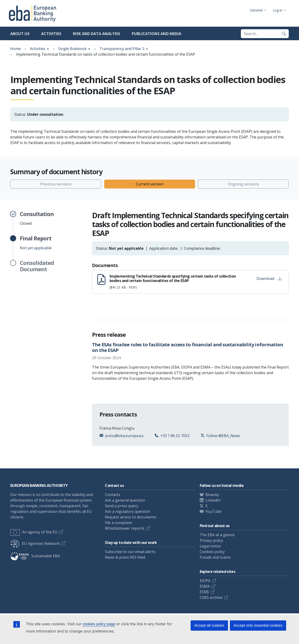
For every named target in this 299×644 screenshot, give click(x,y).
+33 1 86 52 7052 (175, 436)
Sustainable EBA (35, 556)
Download (269, 279)
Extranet (256, 10)
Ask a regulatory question (128, 511)
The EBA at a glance (217, 535)
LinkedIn (213, 500)
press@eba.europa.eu (124, 436)
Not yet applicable (36, 243)
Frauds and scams (215, 557)
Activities (51, 34)
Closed (37, 218)
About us (20, 34)
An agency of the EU (34, 532)
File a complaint (118, 523)
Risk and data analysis (96, 34)
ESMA (205, 586)
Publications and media (157, 34)
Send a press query (122, 506)
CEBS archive (211, 597)
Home (16, 49)
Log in (278, 10)
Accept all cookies (209, 625)
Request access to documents (131, 517)
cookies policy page (99, 624)
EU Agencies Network (35, 543)
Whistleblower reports (125, 528)
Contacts (113, 495)
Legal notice (210, 546)
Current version (150, 184)
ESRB (204, 592)
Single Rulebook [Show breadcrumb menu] (72, 49)
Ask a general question (125, 500)
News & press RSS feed (125, 557)
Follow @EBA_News (223, 436)
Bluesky (212, 495)
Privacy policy (211, 540)
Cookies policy (212, 552)
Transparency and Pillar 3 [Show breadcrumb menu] (122, 49)
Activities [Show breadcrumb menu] (38, 49)
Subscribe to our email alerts (130, 552)
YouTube (213, 511)
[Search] (284, 34)
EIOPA (205, 581)
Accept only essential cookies (258, 625)
